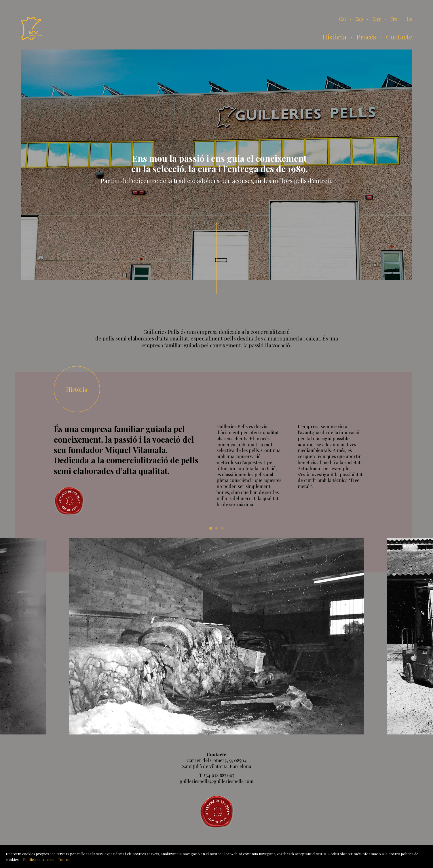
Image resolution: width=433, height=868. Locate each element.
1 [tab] (211, 528)
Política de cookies (39, 860)
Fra (394, 19)
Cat (342, 19)
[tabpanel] (216, 636)
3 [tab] (222, 528)
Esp (359, 19)
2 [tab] (216, 528)
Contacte (399, 37)
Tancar (64, 860)
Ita (409, 19)
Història (334, 37)
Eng (377, 19)
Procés (366, 37)
